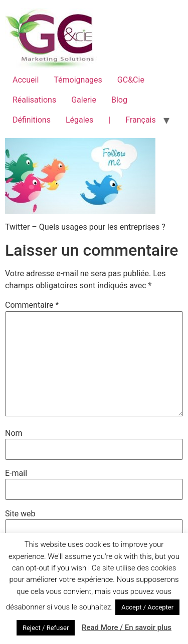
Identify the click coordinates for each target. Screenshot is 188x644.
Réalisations (34, 100)
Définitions (32, 120)
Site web (20, 514)
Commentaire (32, 305)
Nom (14, 433)
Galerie (84, 100)
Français (141, 120)
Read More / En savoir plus (127, 627)
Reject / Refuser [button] (46, 628)
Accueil (26, 80)
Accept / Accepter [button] (147, 607)
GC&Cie (131, 80)
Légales (79, 120)
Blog (119, 100)
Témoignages (78, 80)
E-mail (16, 473)
